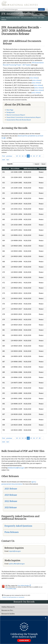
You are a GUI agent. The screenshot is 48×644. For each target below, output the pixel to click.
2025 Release (11, 489)
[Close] (46, 618)
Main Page (10, 110)
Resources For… (8, 610)
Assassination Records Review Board (19, 120)
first (4, 156)
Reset (44, 164)
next (4, 160)
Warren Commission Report (16, 115)
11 (20, 156)
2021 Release (11, 507)
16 (34, 156)
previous (9, 156)
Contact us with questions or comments (13, 597)
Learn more (24, 640)
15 (31, 156)
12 (23, 156)
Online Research (8, 607)
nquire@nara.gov (15, 551)
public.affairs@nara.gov (17, 564)
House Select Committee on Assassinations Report (24, 117)
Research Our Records (13, 18)
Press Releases (12, 532)
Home (3, 18)
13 (25, 156)
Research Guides (8, 614)
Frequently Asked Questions (18, 526)
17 (37, 156)
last (8, 160)
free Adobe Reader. (24, 585)
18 (40, 156)
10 (17, 156)
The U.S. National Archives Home (20, 4)
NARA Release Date (30, 168)
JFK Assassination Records (29, 18)
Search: (10, 164)
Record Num (15, 168)
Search (41, 9)
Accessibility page (11, 588)
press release (34, 78)
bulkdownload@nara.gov (16, 468)
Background (10, 112)
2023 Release (11, 495)
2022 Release (11, 501)
